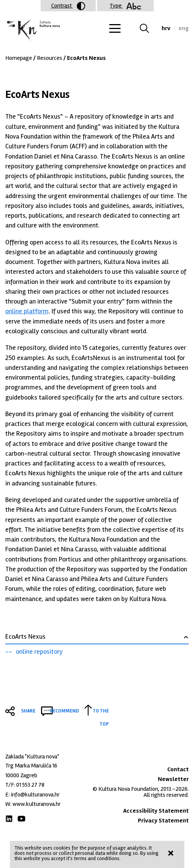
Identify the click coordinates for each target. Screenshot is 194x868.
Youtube (21, 819)
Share (28, 711)
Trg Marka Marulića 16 (31, 766)
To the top (101, 712)
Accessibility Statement (156, 811)
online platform (27, 311)
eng (184, 28)
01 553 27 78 (30, 785)
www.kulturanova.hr (37, 804)
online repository (39, 651)
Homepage (19, 58)
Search (149, 28)
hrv (166, 28)
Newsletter (173, 779)
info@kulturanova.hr (35, 795)
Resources (50, 58)
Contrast (68, 6)
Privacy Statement (163, 821)
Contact (178, 769)
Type (125, 6)
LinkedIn (9, 819)
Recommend (64, 711)
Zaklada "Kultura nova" (33, 30)
